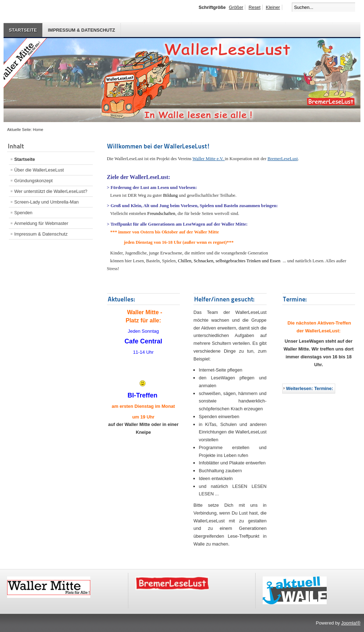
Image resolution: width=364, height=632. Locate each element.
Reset (254, 7)
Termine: (295, 299)
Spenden (23, 213)
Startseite (23, 30)
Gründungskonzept (33, 181)
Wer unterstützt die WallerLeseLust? (51, 191)
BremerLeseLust (282, 159)
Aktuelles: (121, 299)
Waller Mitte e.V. (209, 159)
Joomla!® (351, 623)
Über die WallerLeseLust (39, 170)
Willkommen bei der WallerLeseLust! (159, 146)
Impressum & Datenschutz (82, 30)
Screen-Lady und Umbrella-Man (46, 202)
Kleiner (273, 7)
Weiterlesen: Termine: (310, 388)
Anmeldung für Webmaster (41, 223)
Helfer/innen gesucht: (224, 299)
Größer (236, 7)
